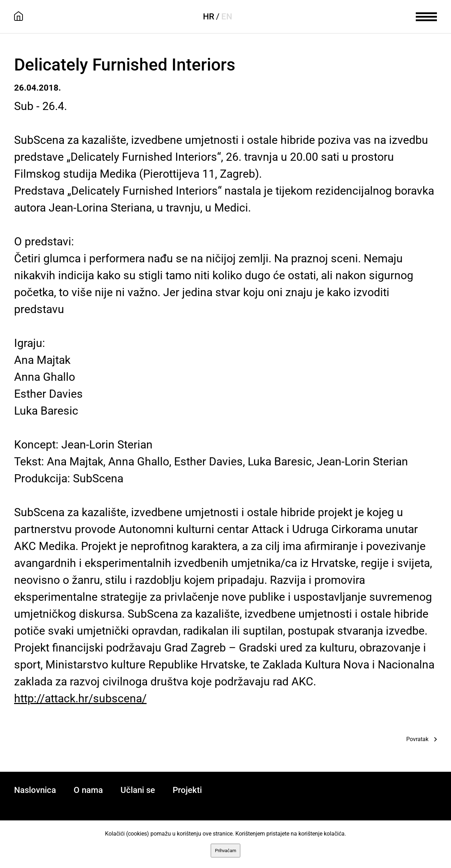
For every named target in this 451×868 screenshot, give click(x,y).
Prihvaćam (225, 851)
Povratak (417, 739)
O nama (88, 790)
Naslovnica (35, 790)
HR (209, 17)
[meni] (426, 16)
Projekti (187, 790)
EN (227, 17)
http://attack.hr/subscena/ (80, 698)
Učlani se (138, 790)
